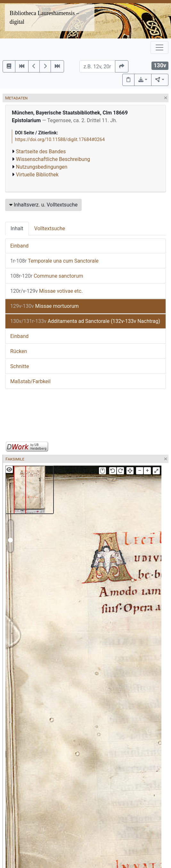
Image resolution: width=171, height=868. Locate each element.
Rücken (19, 351)
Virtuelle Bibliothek (37, 175)
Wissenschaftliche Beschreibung (53, 159)
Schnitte (20, 366)
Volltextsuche (50, 228)
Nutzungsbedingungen (42, 167)
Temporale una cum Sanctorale (54, 261)
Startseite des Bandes (41, 152)
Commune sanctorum (47, 276)
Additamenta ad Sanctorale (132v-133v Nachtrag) (85, 321)
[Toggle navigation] (159, 47)
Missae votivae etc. (46, 291)
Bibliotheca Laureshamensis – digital (44, 17)
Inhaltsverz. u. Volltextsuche (43, 205)
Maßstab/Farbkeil (30, 381)
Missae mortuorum (45, 306)
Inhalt (17, 228)
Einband (19, 246)
